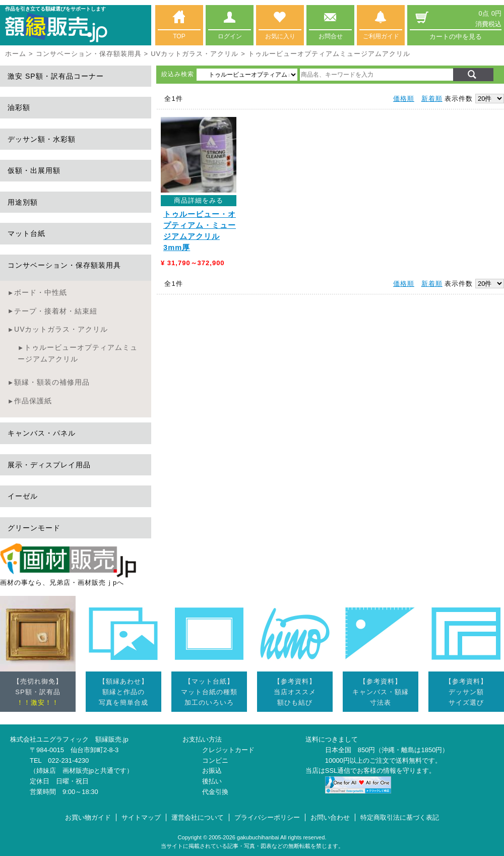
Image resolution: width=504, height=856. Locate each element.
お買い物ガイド (88, 817)
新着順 (432, 99)
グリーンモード (34, 528)
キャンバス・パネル (42, 433)
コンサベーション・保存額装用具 (89, 54)
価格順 (404, 99)
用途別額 (23, 202)
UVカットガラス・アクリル (195, 54)
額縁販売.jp (112, 739)
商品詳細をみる (199, 200)
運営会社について (198, 817)
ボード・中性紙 (41, 292)
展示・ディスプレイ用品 (49, 465)
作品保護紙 (33, 401)
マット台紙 (26, 233)
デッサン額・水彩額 (42, 139)
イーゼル (23, 496)
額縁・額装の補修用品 (52, 382)
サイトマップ (141, 817)
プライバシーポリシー (267, 817)
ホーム (16, 54)
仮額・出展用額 (34, 170)
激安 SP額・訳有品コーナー (56, 76)
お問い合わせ (330, 817)
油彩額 (19, 107)
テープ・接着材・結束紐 (56, 311)
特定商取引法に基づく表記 (400, 817)
